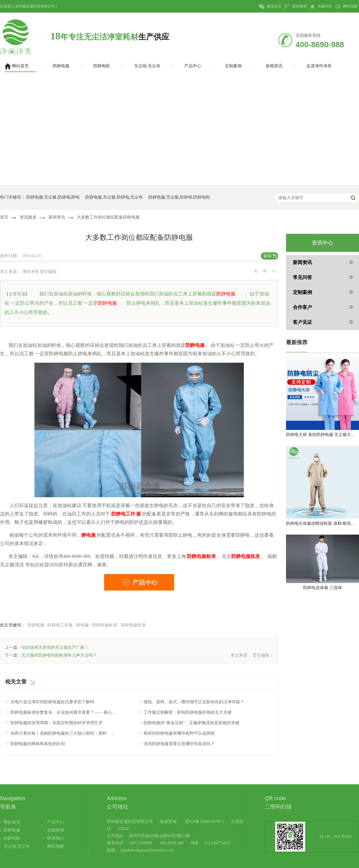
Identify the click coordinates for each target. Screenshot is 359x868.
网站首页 (12, 822)
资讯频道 (28, 217)
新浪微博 (295, 7)
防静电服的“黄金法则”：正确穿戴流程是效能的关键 (191, 723)
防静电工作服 (60, 625)
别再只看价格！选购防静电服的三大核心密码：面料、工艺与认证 (64, 733)
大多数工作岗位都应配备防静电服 (108, 217)
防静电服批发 (133, 625)
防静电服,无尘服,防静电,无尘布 (114, 197)
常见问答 (302, 277)
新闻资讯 (57, 217)
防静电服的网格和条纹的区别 (38, 744)
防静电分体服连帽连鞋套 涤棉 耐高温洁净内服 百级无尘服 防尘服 (323, 523)
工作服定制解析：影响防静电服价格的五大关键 (188, 712)
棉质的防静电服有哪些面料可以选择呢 (179, 733)
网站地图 (346, 7)
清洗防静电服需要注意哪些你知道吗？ (179, 744)
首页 (4, 217)
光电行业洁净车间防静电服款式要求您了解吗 (52, 702)
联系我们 (56, 838)
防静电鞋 (12, 838)
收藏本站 (321, 7)
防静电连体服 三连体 (323, 588)
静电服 (83, 625)
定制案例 (302, 292)
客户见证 (302, 322)
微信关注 (270, 7)
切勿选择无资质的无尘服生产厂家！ (55, 647)
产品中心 (56, 822)
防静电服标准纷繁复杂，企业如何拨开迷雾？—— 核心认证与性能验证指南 (64, 712)
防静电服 (36, 625)
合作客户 (302, 307)
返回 (267, 256)
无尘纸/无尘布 (17, 846)
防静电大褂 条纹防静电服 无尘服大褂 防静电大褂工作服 (323, 435)
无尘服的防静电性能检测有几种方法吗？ (59, 655)
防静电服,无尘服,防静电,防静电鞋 (179, 197)
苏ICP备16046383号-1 (204, 822)
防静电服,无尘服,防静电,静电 (53, 197)
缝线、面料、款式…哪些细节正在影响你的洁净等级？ (194, 702)
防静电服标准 (105, 625)
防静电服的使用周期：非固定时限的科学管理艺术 (57, 723)
